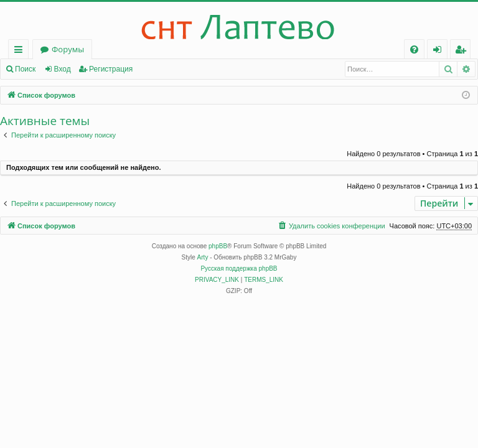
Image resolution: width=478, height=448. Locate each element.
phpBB (218, 246)
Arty (203, 257)
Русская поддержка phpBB (239, 268)
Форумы (68, 49)
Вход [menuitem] (440, 51)
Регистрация (111, 69)
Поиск (25, 69)
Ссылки (21, 51)
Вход (63, 69)
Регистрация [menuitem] (463, 51)
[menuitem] (414, 49)
